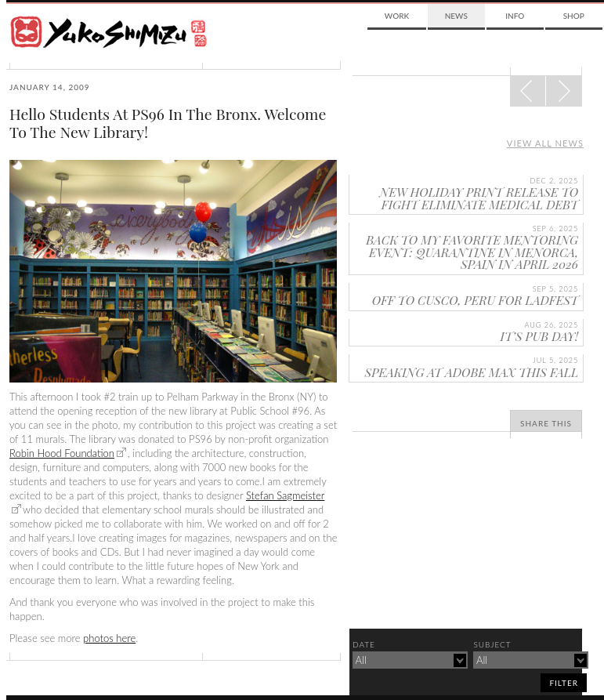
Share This (546, 423)
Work (397, 16)
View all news (545, 143)
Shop (574, 16)
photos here (109, 638)
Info (515, 16)
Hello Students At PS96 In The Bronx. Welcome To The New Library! (168, 123)
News (456, 16)
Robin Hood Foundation (62, 453)
